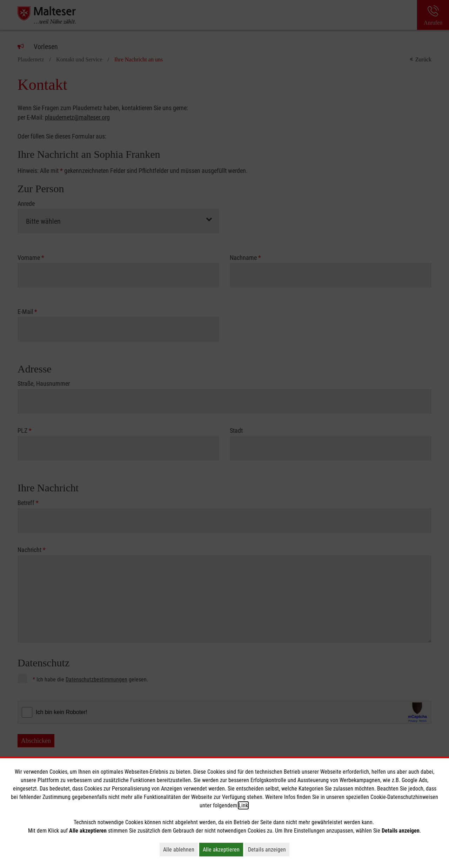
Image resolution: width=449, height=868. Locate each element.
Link (243, 805)
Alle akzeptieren (223, 849)
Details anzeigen (269, 849)
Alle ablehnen (180, 849)
